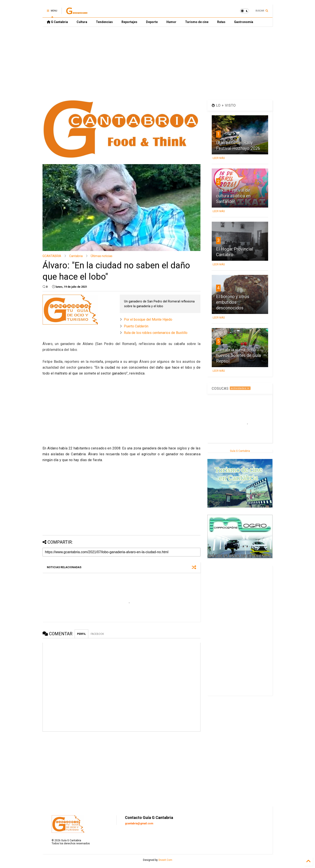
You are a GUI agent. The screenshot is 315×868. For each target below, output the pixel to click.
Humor (171, 22)
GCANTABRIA (52, 256)
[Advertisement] (157, 63)
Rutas (221, 22)
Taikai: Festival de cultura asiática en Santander (233, 196)
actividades (240, 388)
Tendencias (104, 22)
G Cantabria (57, 22)
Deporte (152, 22)
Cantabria (76, 256)
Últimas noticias (102, 256)
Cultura (82, 22)
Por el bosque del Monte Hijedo (148, 319)
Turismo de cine (197, 22)
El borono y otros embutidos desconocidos (233, 302)
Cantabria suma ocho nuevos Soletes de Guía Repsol (238, 355)
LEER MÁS (219, 158)
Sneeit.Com (165, 860)
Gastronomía (244, 22)
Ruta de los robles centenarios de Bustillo (156, 333)
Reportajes (129, 22)
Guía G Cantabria (240, 451)
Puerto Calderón (136, 326)
